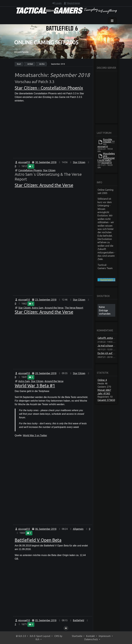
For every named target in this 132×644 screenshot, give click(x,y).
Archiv (42, 64)
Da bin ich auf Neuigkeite (111, 353)
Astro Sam (38, 308)
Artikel (30, 64)
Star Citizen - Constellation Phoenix (49, 88)
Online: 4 (102, 380)
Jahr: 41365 (104, 393)
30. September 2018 (46, 162)
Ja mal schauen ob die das (112, 346)
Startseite (77, 636)
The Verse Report (74, 308)
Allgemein (78, 529)
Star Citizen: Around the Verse (44, 185)
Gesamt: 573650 (106, 400)
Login (57, 3)
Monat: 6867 (104, 390)
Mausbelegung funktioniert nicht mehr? (106, 157)
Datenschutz (91, 639)
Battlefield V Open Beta (38, 540)
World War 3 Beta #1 (35, 386)
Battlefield (79, 620)
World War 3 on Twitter (35, 435)
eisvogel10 (24, 162)
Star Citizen (79, 162)
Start (19, 64)
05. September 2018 (46, 620)
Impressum (105, 636)
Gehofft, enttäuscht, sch (111, 338)
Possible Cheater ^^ (109, 141)
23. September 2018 (46, 300)
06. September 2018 (46, 529)
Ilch (38, 639)
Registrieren (72, 3)
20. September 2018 (46, 373)
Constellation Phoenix (30, 170)
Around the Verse (54, 308)
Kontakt (91, 636)
